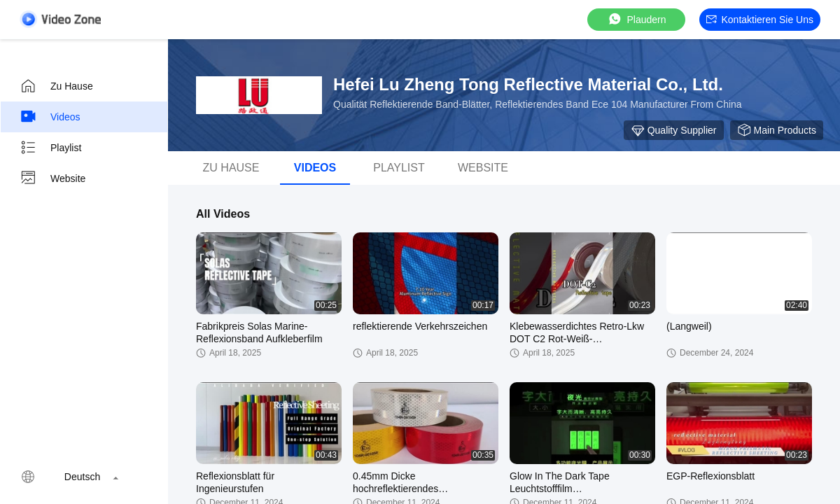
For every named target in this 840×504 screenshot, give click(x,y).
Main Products (777, 130)
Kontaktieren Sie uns (760, 20)
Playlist (50, 148)
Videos (50, 117)
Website (52, 178)
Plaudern (636, 19)
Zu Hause (56, 86)
